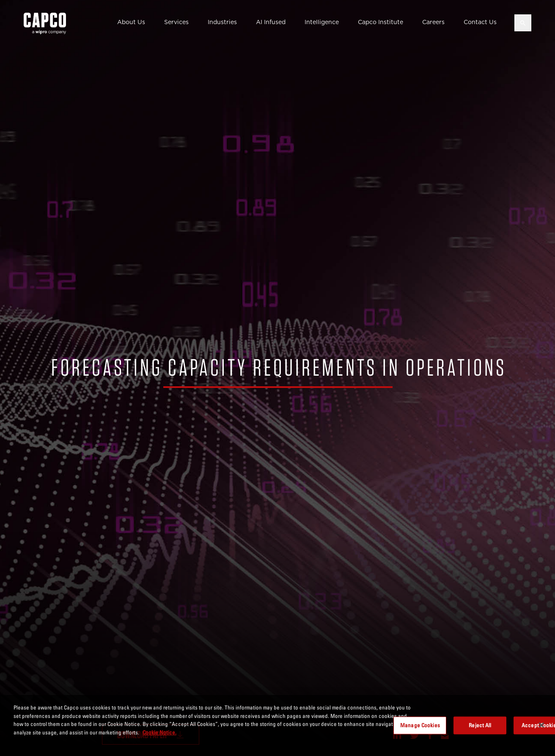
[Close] (541, 730)
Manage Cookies (420, 730)
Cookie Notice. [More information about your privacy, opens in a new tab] (159, 737)
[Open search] (523, 23)
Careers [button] (433, 22)
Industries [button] (222, 22)
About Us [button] (131, 22)
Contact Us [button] (480, 22)
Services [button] (176, 22)
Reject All (480, 730)
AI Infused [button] (271, 22)
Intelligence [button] (322, 22)
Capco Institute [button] (381, 22)
